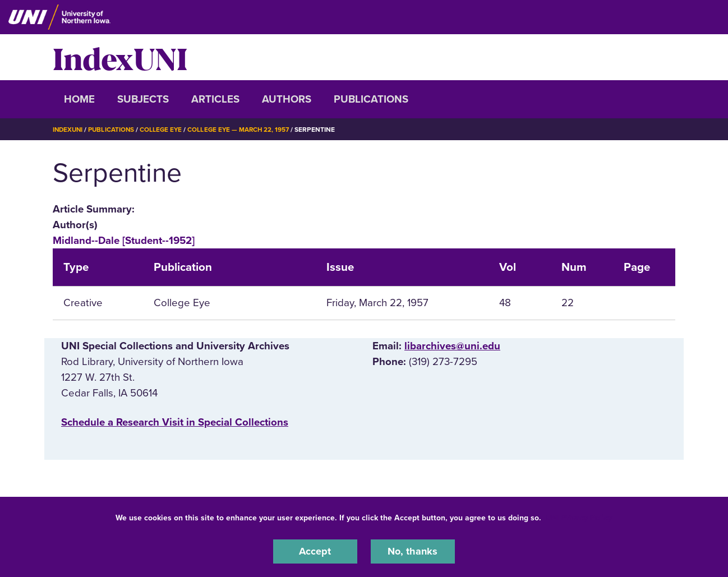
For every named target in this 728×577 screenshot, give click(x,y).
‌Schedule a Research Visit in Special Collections (175, 422)
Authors (287, 99)
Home (79, 99)
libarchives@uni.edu (452, 346)
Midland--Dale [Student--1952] (124, 241)
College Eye (165, 130)
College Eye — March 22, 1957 (244, 130)
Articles (215, 99)
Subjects (143, 99)
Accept (315, 551)
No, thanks (413, 551)
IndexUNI (120, 57)
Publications (371, 99)
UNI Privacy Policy (579, 517)
